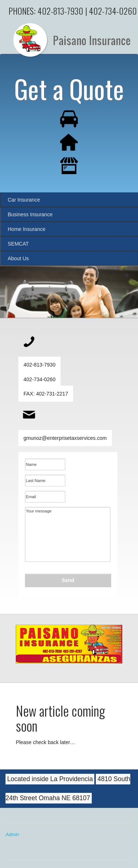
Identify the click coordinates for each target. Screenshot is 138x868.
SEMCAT (18, 244)
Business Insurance (30, 214)
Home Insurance (27, 229)
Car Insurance (24, 200)
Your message (68, 534)
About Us (18, 258)
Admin (12, 834)
